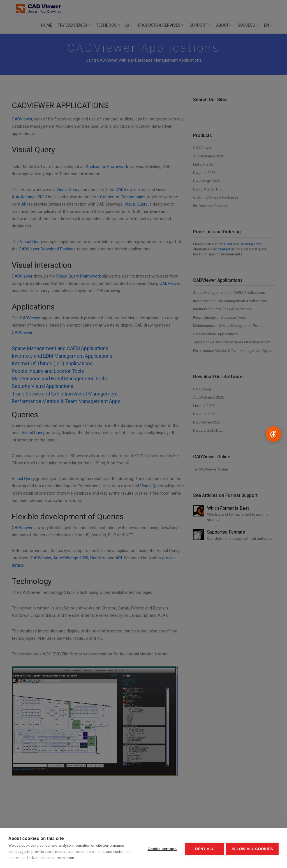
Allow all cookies (252, 848)
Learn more (83, 858)
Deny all (203, 848)
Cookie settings (161, 848)
